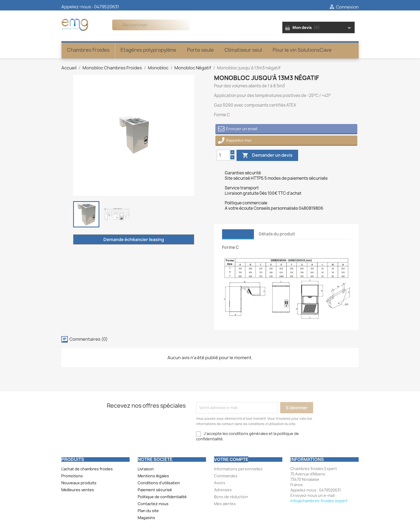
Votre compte (231, 459)
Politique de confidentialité (162, 497)
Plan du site (148, 511)
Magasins (146, 518)
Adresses (223, 490)
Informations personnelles (238, 469)
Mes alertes (225, 504)
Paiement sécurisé (155, 490)
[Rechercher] (151, 25)
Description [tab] (238, 234)
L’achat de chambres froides (87, 469)
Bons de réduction (231, 497)
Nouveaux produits (79, 483)
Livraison (146, 469)
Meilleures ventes (78, 490)
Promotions (72, 476)
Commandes (226, 476)
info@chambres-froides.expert (319, 501)
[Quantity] (223, 155)
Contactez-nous (153, 504)
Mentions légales (153, 476)
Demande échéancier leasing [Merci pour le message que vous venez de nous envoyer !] (134, 239)
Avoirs (220, 483)
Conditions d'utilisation (159, 483)
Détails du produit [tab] (277, 234)
